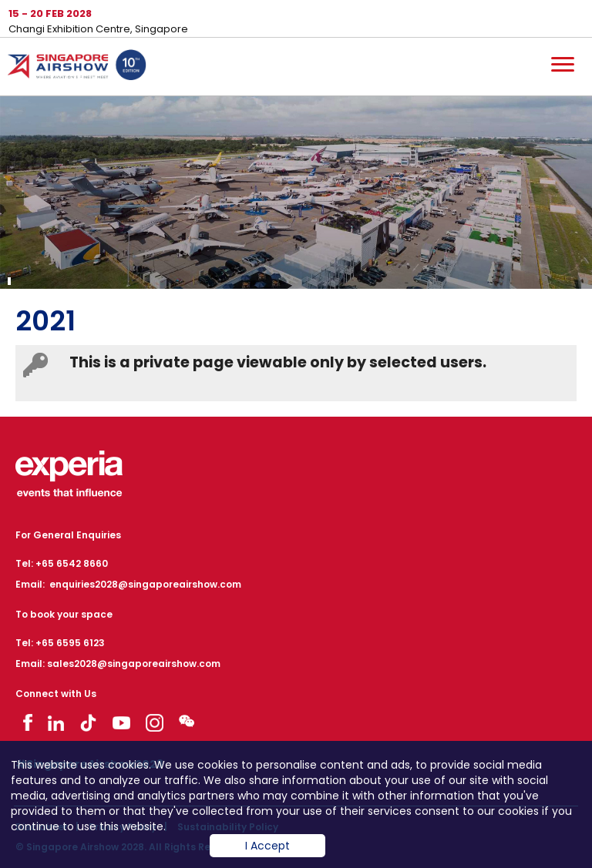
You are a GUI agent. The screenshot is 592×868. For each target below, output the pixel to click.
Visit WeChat (187, 721)
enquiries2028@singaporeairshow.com (145, 584)
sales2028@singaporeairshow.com (134, 664)
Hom (77, 68)
